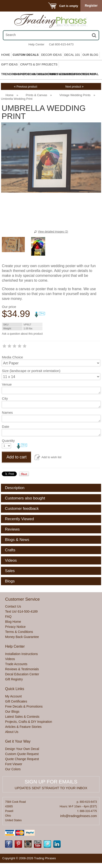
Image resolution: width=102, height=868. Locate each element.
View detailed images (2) (53, 232)
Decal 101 (72, 55)
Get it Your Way (18, 741)
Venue (7, 384)
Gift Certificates (16, 701)
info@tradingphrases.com (79, 816)
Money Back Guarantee (22, 637)
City (5, 398)
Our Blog (90, 55)
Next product (75, 87)
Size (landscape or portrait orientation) (31, 371)
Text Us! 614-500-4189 (21, 611)
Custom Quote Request (22, 754)
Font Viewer (14, 764)
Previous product (26, 87)
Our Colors (13, 769)
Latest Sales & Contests (22, 717)
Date (6, 427)
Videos (10, 659)
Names (7, 412)
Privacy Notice (15, 627)
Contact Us (13, 606)
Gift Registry (14, 679)
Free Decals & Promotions (24, 706)
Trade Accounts (16, 664)
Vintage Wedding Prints (75, 95)
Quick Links (15, 689)
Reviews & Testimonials (22, 669)
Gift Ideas (9, 64)
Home (6, 55)
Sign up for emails (51, 782)
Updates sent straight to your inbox (51, 788)
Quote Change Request (22, 759)
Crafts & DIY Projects (39, 64)
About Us (12, 732)
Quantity (8, 441)
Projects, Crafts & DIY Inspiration (28, 722)
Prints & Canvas (36, 95)
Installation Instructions (21, 654)
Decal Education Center (22, 674)
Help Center (36, 44)
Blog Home (13, 622)
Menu (10, 6)
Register (91, 6)
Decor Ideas (51, 55)
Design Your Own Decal (22, 749)
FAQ (8, 617)
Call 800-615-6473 (61, 44)
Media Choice (12, 357)
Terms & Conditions (19, 632)
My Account (13, 696)
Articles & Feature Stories (23, 727)
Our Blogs (12, 712)
